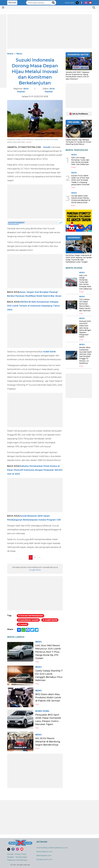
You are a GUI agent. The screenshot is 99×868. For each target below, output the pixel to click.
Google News (35, 570)
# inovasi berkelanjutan (31, 616)
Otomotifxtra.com (44, 848)
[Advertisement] (50, 31)
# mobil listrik (50, 620)
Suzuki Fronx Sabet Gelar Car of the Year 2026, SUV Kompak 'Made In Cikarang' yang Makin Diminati (80, 180)
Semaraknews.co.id (59, 848)
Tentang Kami (21, 857)
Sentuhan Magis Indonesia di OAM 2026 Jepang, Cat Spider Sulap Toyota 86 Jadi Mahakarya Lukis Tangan (79, 259)
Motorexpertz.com (44, 852)
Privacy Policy (21, 854)
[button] (94, 7)
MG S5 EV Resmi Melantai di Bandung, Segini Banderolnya (49, 741)
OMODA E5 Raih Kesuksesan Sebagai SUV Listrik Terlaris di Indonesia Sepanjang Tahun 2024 (33, 306)
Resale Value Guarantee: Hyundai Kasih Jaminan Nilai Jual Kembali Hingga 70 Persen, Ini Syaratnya (85, 355)
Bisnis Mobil (42, 711)
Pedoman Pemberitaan (17, 860)
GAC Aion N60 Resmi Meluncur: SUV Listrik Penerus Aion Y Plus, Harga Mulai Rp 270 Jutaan (49, 652)
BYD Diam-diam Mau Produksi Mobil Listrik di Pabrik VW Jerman (49, 697)
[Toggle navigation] (3, 7)
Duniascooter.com (44, 859)
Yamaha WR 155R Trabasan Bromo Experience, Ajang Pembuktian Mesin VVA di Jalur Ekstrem (78, 76)
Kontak (10, 854)
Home (10, 54)
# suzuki (23, 624)
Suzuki (47, 147)
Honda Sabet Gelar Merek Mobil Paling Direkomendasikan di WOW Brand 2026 (81, 199)
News (19, 54)
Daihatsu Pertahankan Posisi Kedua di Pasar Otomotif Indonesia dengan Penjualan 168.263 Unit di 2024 (35, 470)
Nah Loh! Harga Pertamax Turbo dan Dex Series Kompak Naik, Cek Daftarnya (80, 161)
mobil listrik (49, 352)
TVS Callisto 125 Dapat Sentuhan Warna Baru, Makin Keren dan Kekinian (85, 305)
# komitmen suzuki (28, 620)
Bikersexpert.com (44, 856)
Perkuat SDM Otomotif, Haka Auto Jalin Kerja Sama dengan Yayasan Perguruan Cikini (85, 329)
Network (12, 3)
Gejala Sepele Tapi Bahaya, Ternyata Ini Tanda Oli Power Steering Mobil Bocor (79, 142)
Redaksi (11, 857)
